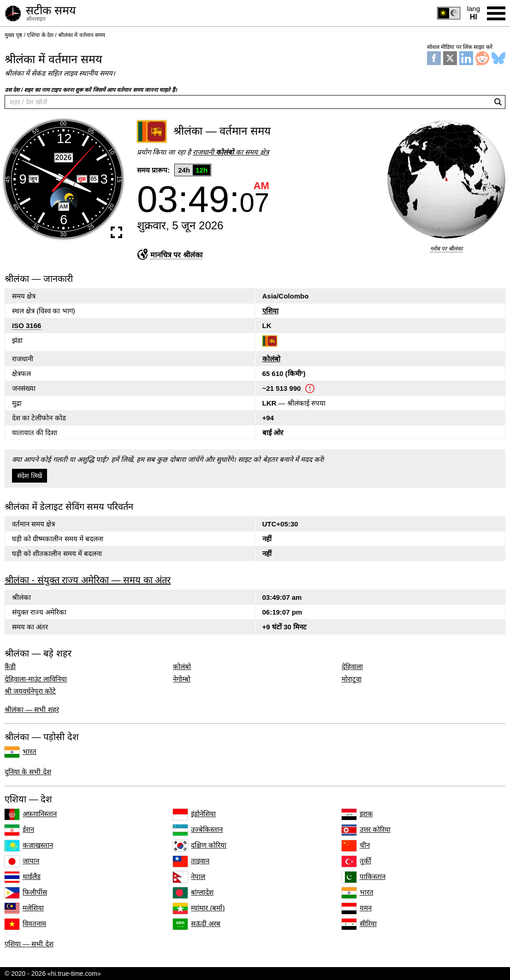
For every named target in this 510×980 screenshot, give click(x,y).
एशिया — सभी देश (29, 944)
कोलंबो (271, 359)
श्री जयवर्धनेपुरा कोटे (30, 691)
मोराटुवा (352, 679)
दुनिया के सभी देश (28, 772)
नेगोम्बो (182, 679)
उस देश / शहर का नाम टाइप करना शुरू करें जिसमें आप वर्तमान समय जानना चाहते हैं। (91, 90)
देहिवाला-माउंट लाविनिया (36, 679)
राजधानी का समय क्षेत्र (231, 152)
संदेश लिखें (30, 476)
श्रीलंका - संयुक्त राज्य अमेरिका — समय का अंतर (88, 580)
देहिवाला (352, 667)
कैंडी (10, 667)
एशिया (270, 311)
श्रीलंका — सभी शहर (32, 709)
